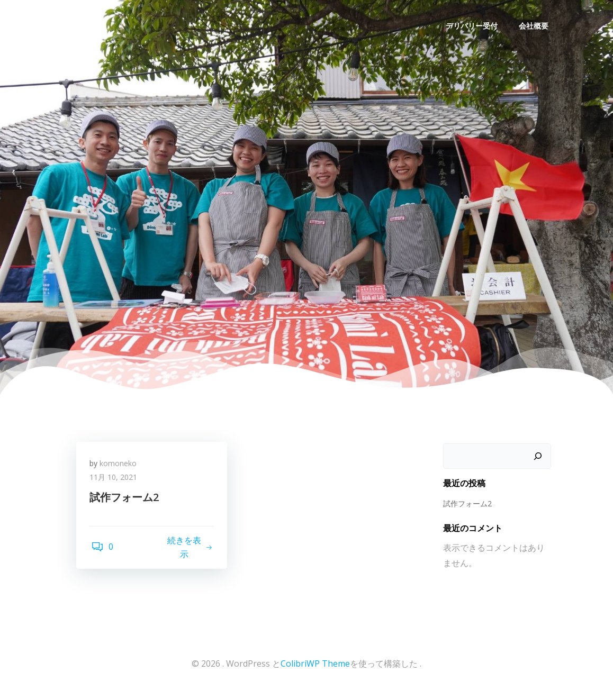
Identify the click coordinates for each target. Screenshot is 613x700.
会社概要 (535, 24)
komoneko (121, 467)
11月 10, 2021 (116, 481)
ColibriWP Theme (315, 668)
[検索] (539, 457)
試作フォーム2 (466, 504)
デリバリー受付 (473, 24)
